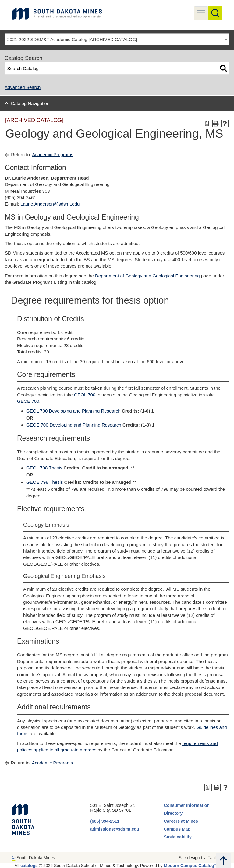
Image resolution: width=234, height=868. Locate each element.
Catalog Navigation (30, 103)
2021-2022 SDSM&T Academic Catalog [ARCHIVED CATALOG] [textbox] (72, 39)
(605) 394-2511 (105, 821)
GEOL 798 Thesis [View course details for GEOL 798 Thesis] (44, 468)
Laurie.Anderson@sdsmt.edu (50, 204)
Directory (173, 813)
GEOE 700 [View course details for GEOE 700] (28, 401)
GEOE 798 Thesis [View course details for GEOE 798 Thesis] (45, 482)
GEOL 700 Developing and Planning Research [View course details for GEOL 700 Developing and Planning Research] (73, 411)
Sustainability (178, 837)
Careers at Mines (181, 821)
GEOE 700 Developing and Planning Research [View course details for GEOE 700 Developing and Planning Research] (74, 425)
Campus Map (177, 829)
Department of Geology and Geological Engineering (147, 276)
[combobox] (117, 39)
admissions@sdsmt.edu (115, 829)
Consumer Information (187, 805)
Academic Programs (53, 155)
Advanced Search (23, 87)
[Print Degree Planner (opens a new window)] (208, 123)
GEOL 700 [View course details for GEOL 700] (85, 395)
